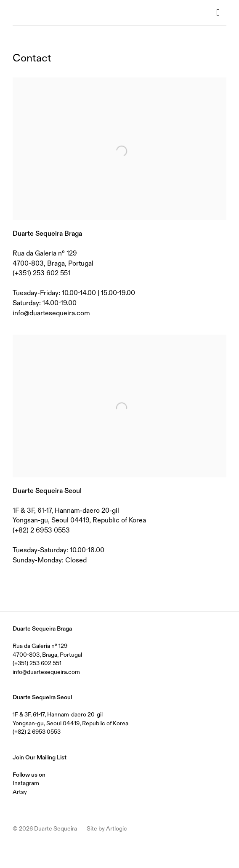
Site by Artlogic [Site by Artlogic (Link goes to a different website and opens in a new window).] (107, 828)
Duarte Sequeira (46, 13)
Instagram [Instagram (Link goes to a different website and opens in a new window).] (26, 783)
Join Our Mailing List (40, 757)
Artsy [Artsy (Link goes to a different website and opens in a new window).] (20, 792)
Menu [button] (220, 13)
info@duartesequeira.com (51, 313)
